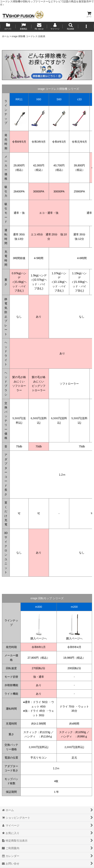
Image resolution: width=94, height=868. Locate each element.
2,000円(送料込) (39, 747)
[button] (70, 27)
